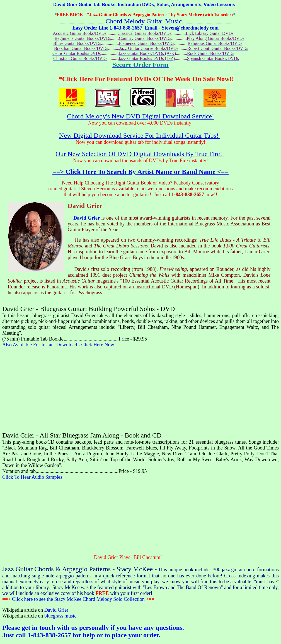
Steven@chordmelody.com (190, 28)
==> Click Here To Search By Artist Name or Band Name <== (140, 172)
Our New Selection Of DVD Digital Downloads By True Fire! (140, 154)
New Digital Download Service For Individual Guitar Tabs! (140, 135)
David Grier (87, 218)
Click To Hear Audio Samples (32, 477)
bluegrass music (60, 616)
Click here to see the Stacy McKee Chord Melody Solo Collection (78, 599)
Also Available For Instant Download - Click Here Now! (59, 345)
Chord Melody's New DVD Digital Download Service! (140, 116)
